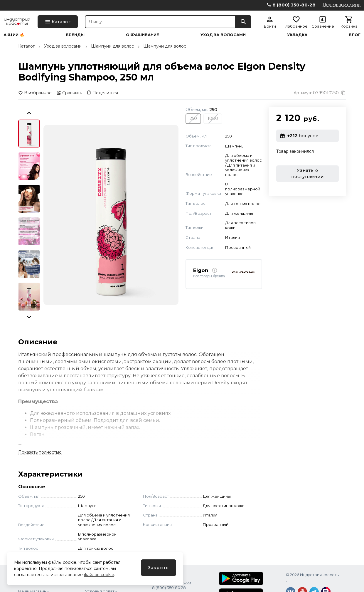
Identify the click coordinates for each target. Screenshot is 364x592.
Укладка (297, 35)
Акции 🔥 (14, 35)
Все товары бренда (209, 276)
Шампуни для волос (112, 46)
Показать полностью (40, 452)
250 (193, 118)
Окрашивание (143, 35)
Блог (355, 35)
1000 (213, 118)
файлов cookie (99, 575)
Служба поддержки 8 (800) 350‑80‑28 (172, 585)
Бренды (75, 35)
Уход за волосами (223, 35)
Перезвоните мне (342, 5)
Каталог (26, 46)
